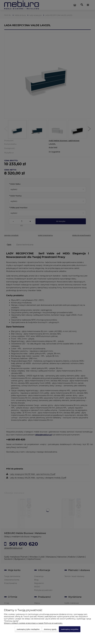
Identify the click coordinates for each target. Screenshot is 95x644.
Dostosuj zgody (50, 629)
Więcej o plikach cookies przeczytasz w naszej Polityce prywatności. (33, 623)
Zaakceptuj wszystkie (70, 629)
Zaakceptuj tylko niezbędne (28, 629)
